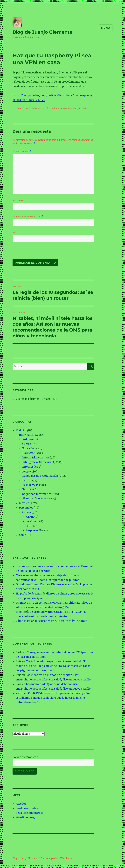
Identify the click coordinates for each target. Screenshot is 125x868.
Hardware (29, 453)
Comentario (22, 151)
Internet (63, 108)
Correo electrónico (28, 216)
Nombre (19, 200)
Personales (26, 508)
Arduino (28, 439)
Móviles (24, 503)
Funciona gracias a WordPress (56, 858)
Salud (23, 535)
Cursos (27, 444)
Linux (26, 480)
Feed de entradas (27, 808)
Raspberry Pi (75, 108)
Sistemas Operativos (35, 498)
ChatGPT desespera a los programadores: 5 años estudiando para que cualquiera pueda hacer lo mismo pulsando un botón (53, 698)
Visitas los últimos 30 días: (33, 399)
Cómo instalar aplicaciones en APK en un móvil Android (52, 621)
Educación (29, 448)
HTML (30, 517)
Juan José (22, 108)
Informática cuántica (36, 457)
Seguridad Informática (37, 494)
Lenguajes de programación (40, 476)
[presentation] (35, 252)
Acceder (21, 804)
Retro (26, 489)
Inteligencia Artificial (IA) (39, 462)
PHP (28, 526)
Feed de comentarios (29, 813)
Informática (51, 108)
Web (15, 232)
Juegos (27, 471)
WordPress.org (25, 817)
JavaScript (32, 521)
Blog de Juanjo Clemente (42, 32)
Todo (85, 108)
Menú (106, 28)
